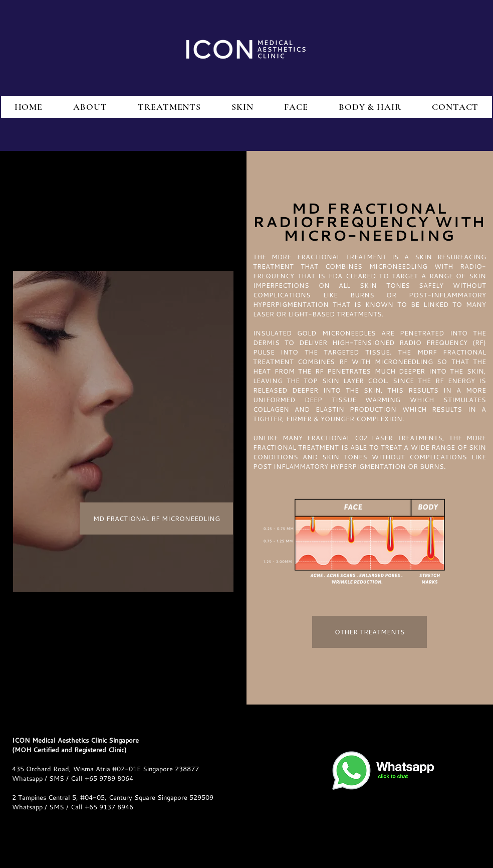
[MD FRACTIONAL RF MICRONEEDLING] (156, 518)
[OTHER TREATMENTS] (369, 632)
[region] (123, 431)
